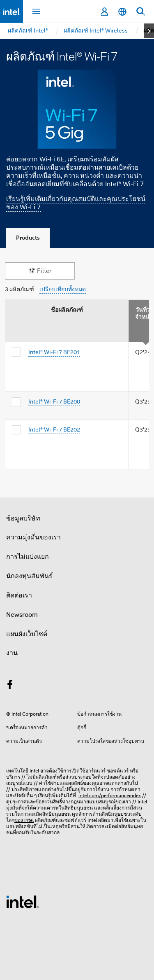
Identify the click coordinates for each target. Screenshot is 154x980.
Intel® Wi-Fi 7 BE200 (54, 401)
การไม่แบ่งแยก (28, 557)
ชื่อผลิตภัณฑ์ (67, 310)
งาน (12, 653)
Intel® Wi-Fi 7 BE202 (54, 429)
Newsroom (22, 615)
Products (28, 238)
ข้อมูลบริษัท (23, 518)
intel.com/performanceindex (110, 795)
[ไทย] (122, 12)
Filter (40, 271)
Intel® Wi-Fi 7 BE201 (54, 352)
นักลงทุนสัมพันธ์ (30, 576)
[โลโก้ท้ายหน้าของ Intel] (23, 901)
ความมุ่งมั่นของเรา (33, 537)
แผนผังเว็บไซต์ (27, 634)
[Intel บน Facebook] (10, 686)
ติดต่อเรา (19, 595)
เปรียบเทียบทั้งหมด (63, 289)
